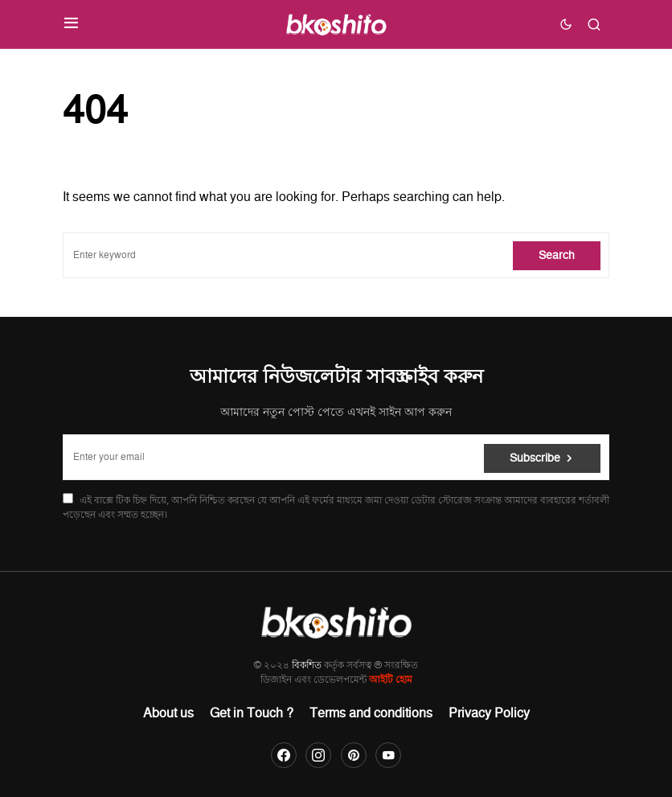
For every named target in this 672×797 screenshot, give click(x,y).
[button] (71, 24)
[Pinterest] (354, 755)
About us (168, 713)
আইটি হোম (391, 680)
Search (557, 255)
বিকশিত (307, 666)
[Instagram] (318, 755)
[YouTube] (388, 755)
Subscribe (535, 457)
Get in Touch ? (252, 713)
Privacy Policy (489, 713)
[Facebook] (284, 755)
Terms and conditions (371, 713)
